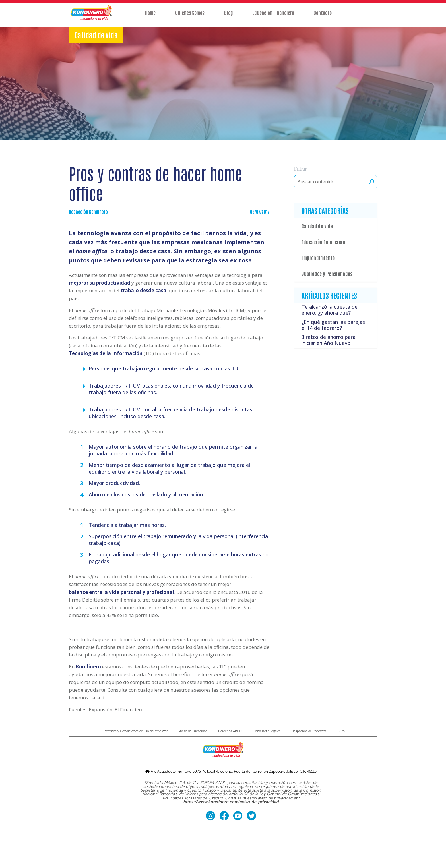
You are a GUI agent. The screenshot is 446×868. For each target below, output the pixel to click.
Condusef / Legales (267, 731)
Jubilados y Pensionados (327, 274)
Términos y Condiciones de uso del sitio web (136, 731)
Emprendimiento (318, 258)
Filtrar (301, 169)
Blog (228, 16)
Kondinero (88, 667)
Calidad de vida (317, 226)
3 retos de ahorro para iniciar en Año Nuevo (329, 340)
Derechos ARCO (230, 731)
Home (147, 16)
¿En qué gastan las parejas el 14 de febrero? (333, 325)
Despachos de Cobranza (309, 731)
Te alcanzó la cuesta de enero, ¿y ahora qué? (330, 310)
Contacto (326, 16)
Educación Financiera (275, 16)
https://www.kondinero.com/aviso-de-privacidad (231, 802)
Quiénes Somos (188, 16)
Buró (341, 731)
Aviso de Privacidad (193, 731)
